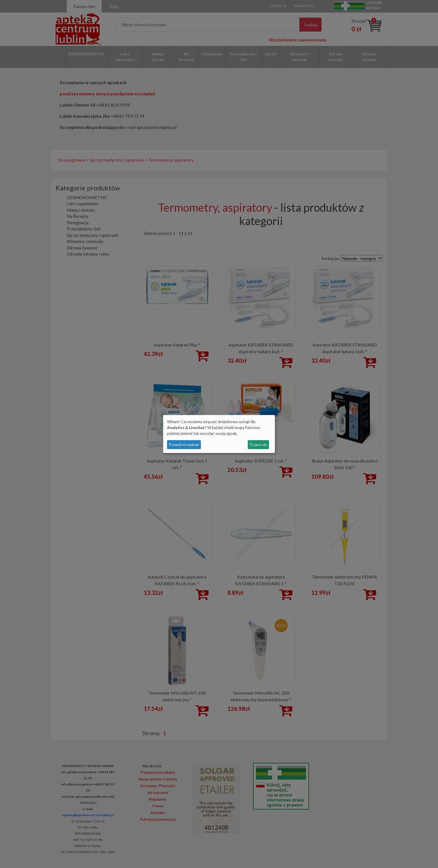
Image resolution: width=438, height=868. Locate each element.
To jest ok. (258, 444)
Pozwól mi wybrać (184, 444)
